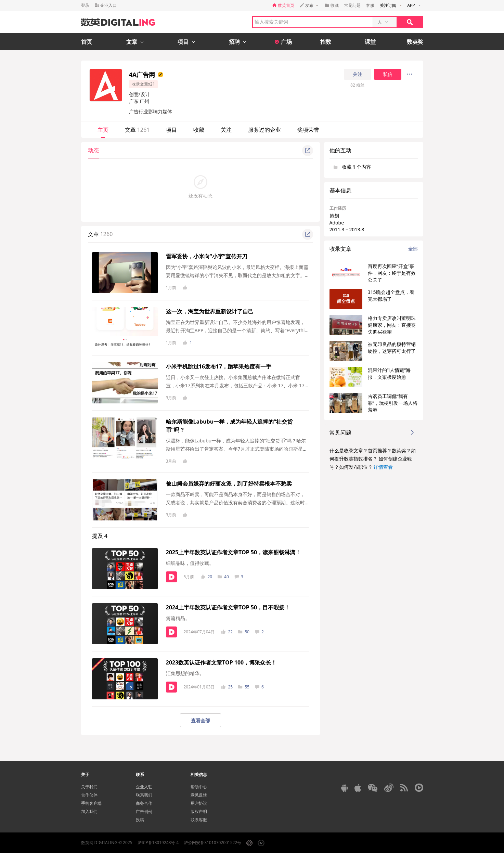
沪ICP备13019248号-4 (158, 843)
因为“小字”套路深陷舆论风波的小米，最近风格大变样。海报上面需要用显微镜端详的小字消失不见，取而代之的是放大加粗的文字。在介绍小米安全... (237, 275)
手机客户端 (91, 803)
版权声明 (199, 811)
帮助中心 (199, 787)
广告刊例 (144, 811)
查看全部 (201, 720)
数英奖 (415, 42)
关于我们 (89, 787)
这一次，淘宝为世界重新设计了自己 (210, 311)
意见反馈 (199, 795)
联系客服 (199, 820)
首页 (87, 42)
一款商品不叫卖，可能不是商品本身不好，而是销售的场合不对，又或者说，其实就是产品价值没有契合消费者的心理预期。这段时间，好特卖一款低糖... (235, 502)
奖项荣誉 (308, 130)
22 (227, 632)
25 (227, 687)
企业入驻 (144, 787)
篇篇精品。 (178, 618)
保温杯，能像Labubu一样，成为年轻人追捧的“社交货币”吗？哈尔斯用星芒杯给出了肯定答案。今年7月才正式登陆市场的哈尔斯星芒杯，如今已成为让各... (237, 449)
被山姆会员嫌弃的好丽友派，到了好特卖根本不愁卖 (229, 483)
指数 (326, 42)
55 (244, 687)
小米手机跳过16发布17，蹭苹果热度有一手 (219, 366)
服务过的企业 (264, 130)
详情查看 (383, 467)
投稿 (140, 820)
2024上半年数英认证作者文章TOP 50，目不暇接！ (228, 607)
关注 (358, 74)
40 (223, 577)
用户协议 (199, 803)
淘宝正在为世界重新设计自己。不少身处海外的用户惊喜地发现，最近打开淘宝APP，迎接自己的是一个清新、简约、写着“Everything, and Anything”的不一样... (237, 330)
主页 (103, 130)
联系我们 (144, 795)
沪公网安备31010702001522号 (212, 843)
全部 (413, 249)
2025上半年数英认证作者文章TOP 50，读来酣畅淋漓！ (234, 552)
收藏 (199, 130)
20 (206, 577)
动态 (93, 150)
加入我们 (89, 811)
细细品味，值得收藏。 (190, 563)
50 (244, 632)
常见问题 (352, 5)
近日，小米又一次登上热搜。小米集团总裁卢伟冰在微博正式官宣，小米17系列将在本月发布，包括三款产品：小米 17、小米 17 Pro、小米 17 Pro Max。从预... (237, 385)
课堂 (370, 42)
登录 (85, 5)
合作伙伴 (89, 795)
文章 (137, 130)
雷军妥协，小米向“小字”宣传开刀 (207, 256)
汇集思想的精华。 (185, 673)
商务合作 (144, 803)
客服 (370, 5)
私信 (388, 74)
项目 (171, 130)
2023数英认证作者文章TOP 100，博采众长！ (221, 662)
